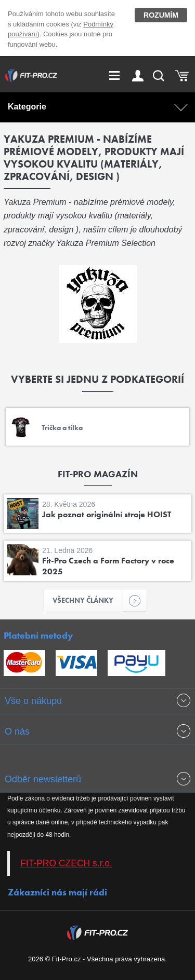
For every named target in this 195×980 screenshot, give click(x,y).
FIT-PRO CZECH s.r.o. (66, 863)
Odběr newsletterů (43, 779)
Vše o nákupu (33, 701)
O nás (17, 731)
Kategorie (27, 107)
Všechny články (87, 600)
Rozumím (161, 15)
